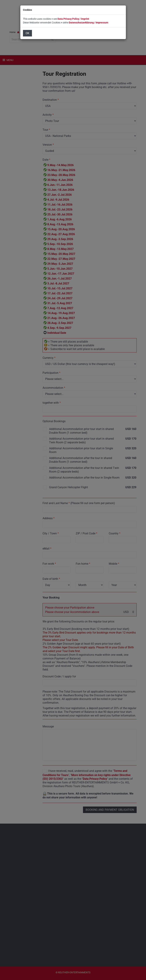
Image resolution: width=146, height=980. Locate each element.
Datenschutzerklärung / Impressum (89, 23)
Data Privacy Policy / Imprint (73, 19)
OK (27, 33)
